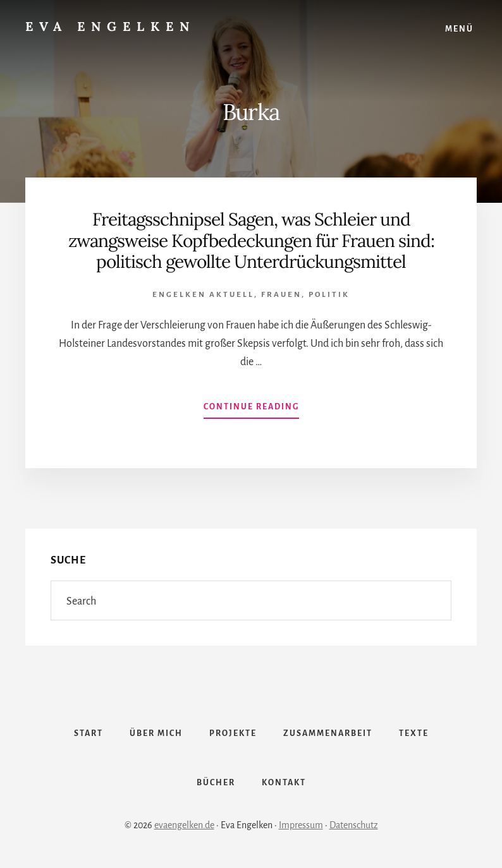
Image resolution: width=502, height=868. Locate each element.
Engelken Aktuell (203, 295)
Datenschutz (354, 825)
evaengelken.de (184, 825)
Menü (459, 29)
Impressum (301, 825)
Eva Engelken (110, 26)
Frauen (281, 295)
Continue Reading (251, 409)
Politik (329, 295)
